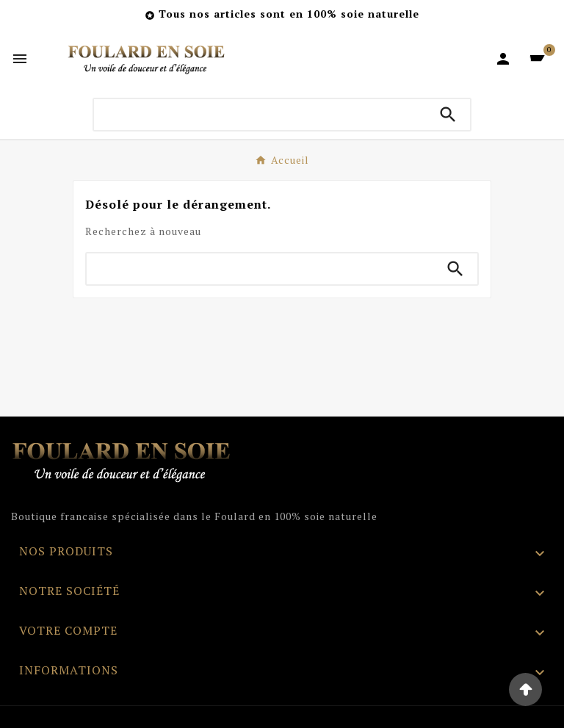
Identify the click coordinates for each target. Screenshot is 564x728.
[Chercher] (260, 115)
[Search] (448, 115)
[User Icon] (503, 59)
